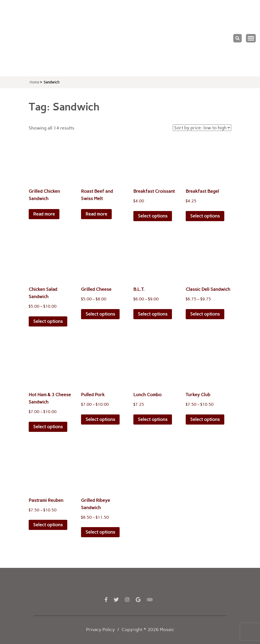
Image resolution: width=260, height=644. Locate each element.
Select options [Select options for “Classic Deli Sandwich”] (205, 314)
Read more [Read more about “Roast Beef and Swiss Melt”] (96, 214)
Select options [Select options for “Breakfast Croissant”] (153, 216)
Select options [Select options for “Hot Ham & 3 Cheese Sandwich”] (48, 427)
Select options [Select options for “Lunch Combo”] (153, 419)
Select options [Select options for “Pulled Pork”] (100, 419)
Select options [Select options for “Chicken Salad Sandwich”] (48, 321)
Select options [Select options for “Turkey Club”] (205, 419)
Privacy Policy (100, 630)
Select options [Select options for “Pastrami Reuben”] (48, 525)
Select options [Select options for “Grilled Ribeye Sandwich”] (100, 532)
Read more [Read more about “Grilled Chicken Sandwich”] (44, 214)
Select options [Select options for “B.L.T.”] (153, 314)
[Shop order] (202, 128)
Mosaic (167, 630)
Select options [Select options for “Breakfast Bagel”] (205, 216)
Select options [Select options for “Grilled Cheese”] (100, 314)
